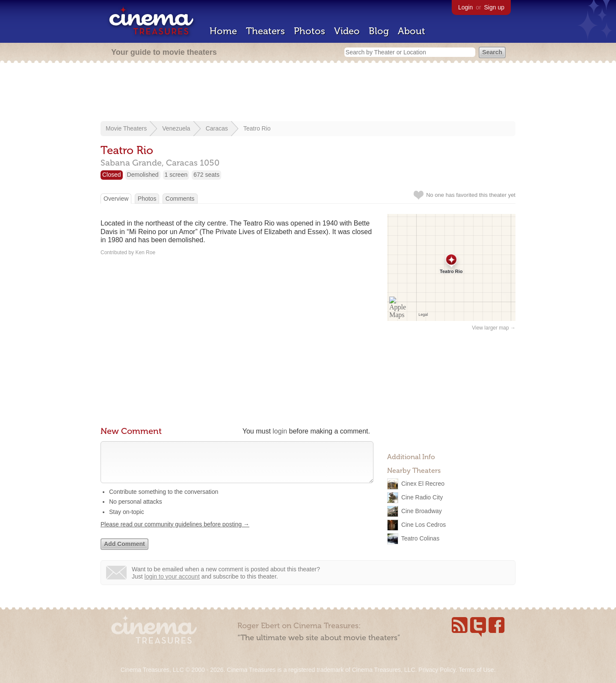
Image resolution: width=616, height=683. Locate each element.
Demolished (143, 175)
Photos (309, 31)
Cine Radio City (422, 497)
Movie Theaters (126, 128)
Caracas (217, 128)
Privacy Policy (437, 670)
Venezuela (176, 128)
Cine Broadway (422, 511)
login (280, 431)
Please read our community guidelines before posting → (175, 533)
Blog (379, 31)
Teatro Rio (257, 128)
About (412, 31)
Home (223, 31)
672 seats (206, 175)
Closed (112, 175)
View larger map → (494, 328)
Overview (116, 199)
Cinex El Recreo (423, 484)
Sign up (494, 7)
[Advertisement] (308, 93)
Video (347, 31)
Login (465, 7)
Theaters (265, 31)
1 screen (176, 175)
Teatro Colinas (421, 538)
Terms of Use (476, 670)
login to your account (172, 585)
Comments (180, 199)
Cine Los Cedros (423, 525)
